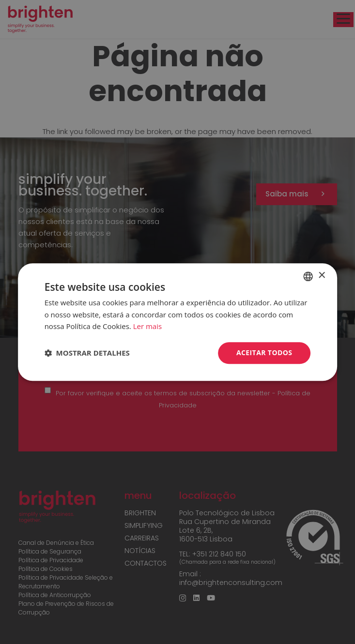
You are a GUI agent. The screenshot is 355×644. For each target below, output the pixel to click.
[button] (87, 353)
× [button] (321, 276)
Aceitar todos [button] (264, 352)
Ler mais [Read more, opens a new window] (147, 327)
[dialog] (177, 322)
